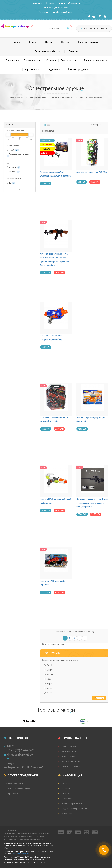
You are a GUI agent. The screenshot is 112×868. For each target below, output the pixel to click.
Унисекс (13, 172)
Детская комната (33, 60)
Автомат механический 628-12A (92, 172)
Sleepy (48, 670)
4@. (21, 853)
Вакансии (73, 51)
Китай (12, 150)
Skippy (48, 683)
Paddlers (49, 665)
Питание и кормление (96, 60)
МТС (10, 746)
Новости (65, 42)
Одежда (51, 60)
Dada (48, 679)
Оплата (61, 3)
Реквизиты (65, 813)
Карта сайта (11, 794)
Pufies (48, 692)
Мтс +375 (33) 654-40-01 (56, 8)
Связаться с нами (13, 784)
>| (85, 638)
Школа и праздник (78, 69)
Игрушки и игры (34, 69)
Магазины (37, 3)
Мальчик (13, 167)
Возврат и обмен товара (17, 789)
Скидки (33, 42)
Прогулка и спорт (70, 60)
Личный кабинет (63, 12)
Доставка (50, 3)
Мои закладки (67, 756)
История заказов (68, 751)
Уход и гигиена (55, 69)
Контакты (44, 12)
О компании (74, 3)
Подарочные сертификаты (47, 51)
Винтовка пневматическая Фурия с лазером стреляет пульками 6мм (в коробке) (92, 503)
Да (10, 183)
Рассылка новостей (69, 761)
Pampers (49, 674)
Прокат (49, 42)
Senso (48, 688)
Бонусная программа (88, 42)
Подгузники (12, 60)
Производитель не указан (18, 155)
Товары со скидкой (69, 766)
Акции (17, 42)
